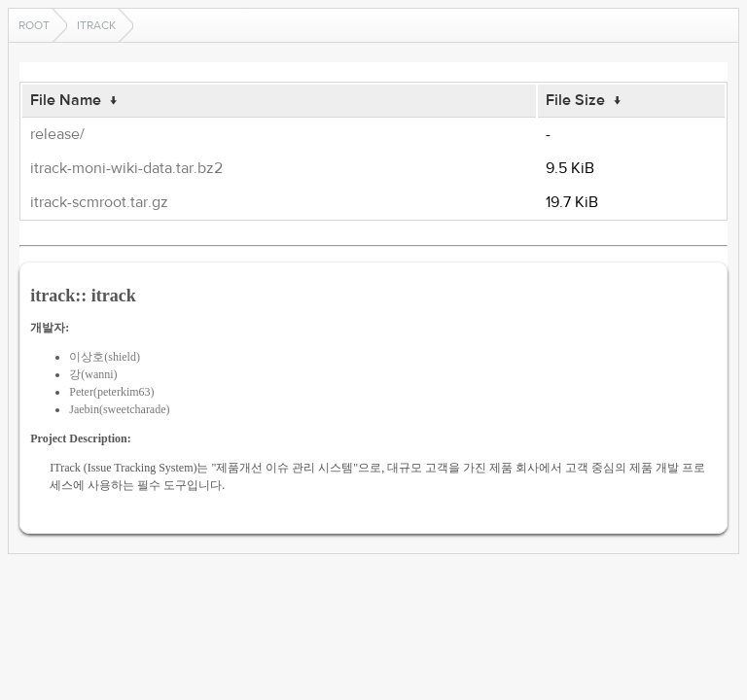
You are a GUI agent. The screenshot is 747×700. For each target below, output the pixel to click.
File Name (66, 100)
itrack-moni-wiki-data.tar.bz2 (126, 168)
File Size (575, 100)
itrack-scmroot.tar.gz (99, 202)
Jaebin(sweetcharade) (119, 409)
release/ (57, 134)
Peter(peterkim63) (111, 392)
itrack (96, 25)
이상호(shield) (105, 357)
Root (34, 25)
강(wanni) (93, 374)
